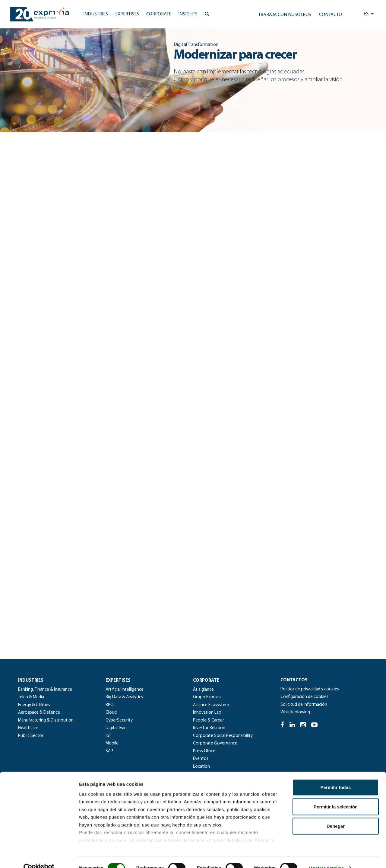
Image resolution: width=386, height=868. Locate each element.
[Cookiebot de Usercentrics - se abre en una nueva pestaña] (39, 856)
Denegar (336, 814)
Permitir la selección (336, 795)
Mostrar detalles (326, 856)
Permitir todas (336, 775)
